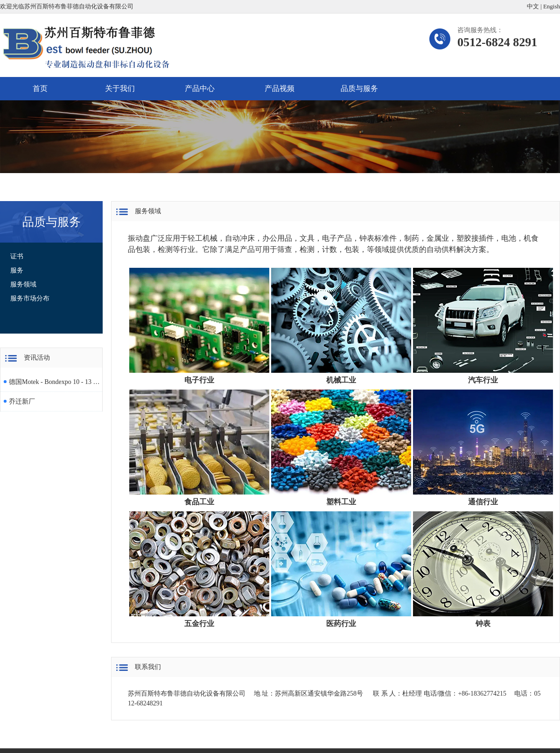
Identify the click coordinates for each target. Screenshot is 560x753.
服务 (17, 270)
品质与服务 (359, 88)
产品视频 (280, 88)
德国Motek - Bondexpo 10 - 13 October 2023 (54, 382)
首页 (40, 88)
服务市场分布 (30, 298)
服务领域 (23, 284)
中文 (533, 6)
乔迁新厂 (22, 401)
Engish (552, 6)
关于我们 (120, 88)
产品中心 (200, 88)
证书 (17, 256)
